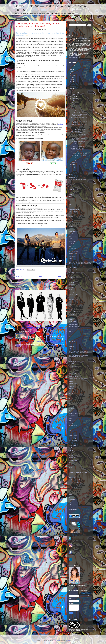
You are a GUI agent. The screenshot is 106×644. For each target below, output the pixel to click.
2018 (72, 82)
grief (70, 304)
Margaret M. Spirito (73, 376)
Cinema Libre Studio (73, 231)
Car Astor (71, 222)
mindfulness (71, 394)
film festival (71, 282)
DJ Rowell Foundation (74, 251)
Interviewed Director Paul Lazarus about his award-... (79, 125)
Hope (70, 317)
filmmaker (71, 287)
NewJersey (71, 406)
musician (71, 401)
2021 (72, 76)
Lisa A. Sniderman (73, 364)
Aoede (70, 194)
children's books (72, 224)
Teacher (70, 475)
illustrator (71, 319)
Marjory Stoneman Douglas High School (78, 379)
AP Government (72, 197)
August (73, 101)
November (74, 94)
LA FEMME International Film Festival (78, 359)
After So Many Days (73, 189)
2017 (72, 84)
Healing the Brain (73, 312)
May (73, 107)
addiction (71, 187)
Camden (71, 217)
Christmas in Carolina (74, 229)
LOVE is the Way (73, 374)
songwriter (71, 468)
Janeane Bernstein (73, 324)
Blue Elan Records (73, 212)
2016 (72, 86)
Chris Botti (71, 226)
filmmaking (71, 292)
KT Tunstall (71, 346)
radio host (71, 433)
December (74, 92)
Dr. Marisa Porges (73, 254)
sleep (70, 465)
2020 (72, 78)
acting (70, 182)
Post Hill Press (72, 421)
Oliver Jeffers (72, 411)
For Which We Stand (74, 295)
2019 (72, 80)
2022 (72, 73)
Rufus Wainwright (73, 440)
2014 (72, 90)
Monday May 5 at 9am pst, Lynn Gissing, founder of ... (79, 112)
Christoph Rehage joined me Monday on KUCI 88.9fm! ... (78, 146)
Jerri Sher (71, 332)
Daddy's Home (72, 241)
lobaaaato (57, 641)
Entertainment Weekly (74, 270)
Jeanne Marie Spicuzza (74, 327)
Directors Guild (72, 249)
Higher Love (71, 314)
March (73, 158)
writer (70, 502)
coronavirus (71, 234)
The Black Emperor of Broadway (76, 480)
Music (70, 398)
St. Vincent (71, 470)
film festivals (72, 285)
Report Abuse (73, 510)
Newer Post (19, 276)
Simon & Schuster (73, 460)
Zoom (70, 505)
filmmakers (71, 290)
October (74, 96)
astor (70, 202)
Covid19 (71, 239)
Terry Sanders (72, 477)
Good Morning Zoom (74, 299)
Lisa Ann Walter (72, 366)
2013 (72, 165)
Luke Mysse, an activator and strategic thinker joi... (78, 142)
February (74, 160)
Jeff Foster (71, 329)
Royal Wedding (72, 438)
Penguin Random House (74, 413)
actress (70, 184)
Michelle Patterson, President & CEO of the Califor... (79, 139)
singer (70, 463)
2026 (72, 65)
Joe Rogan (71, 339)
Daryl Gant (71, 244)
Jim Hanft (71, 337)
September (74, 99)
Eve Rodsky (71, 272)
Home (40, 276)
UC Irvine (71, 495)
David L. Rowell (72, 246)
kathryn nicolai (72, 341)
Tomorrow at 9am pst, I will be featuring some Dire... (78, 132)
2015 (72, 88)
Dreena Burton (72, 256)
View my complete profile (75, 57)
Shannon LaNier (72, 458)
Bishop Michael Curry (74, 209)
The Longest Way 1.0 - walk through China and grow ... (78, 149)
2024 (72, 69)
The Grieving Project (74, 487)
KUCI (70, 349)
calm (70, 214)
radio (70, 431)
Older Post (61, 276)
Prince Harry (72, 423)
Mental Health (72, 389)
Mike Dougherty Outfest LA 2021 (76, 391)
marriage (71, 381)
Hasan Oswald (72, 307)
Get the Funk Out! (82, 38)
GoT (70, 302)
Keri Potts (71, 344)
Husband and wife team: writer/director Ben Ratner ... (79, 129)
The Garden (71, 485)
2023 (72, 71)
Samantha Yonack (73, 443)
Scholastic (71, 450)
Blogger (68, 641)
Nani (70, 403)
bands (70, 207)
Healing (70, 309)
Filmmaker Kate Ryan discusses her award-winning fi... (79, 115)
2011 (72, 169)
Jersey (70, 334)
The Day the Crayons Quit (75, 482)
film (69, 280)
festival (70, 277)
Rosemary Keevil (73, 435)
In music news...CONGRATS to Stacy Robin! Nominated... (79, 135)
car (69, 219)
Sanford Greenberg (73, 445)
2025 (72, 67)
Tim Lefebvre (72, 490)
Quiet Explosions (73, 426)
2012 (72, 167)
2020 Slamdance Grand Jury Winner (77, 180)
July (73, 103)
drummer (71, 259)
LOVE (70, 371)
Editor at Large (72, 267)
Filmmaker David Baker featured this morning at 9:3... (79, 122)
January (74, 162)
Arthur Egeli (71, 199)
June (73, 105)
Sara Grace (71, 448)
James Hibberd (72, 322)
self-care (71, 455)
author (70, 204)
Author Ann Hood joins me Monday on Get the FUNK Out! (79, 153)
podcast (70, 418)
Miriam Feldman (72, 396)
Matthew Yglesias (73, 384)
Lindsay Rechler (72, 361)
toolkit (70, 492)
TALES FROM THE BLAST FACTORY (78, 473)
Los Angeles (72, 369)
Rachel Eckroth (72, 428)
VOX (70, 497)
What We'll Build (72, 500)
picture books (72, 416)
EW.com (71, 275)
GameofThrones (72, 297)
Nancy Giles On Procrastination (79, 155)
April (73, 109)
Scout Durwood (72, 453)
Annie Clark (71, 192)
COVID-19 (71, 236)
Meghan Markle (72, 386)
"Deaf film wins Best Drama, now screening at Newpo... (79, 118)
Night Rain (71, 408)
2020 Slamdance (73, 177)
